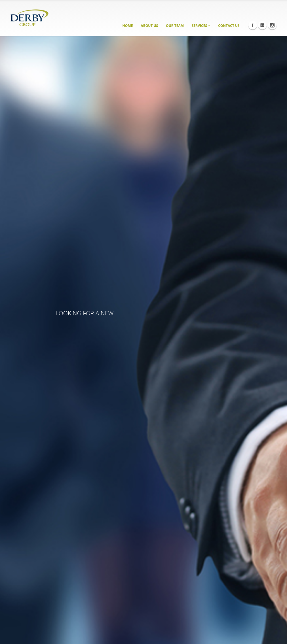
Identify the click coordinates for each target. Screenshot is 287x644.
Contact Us (229, 26)
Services (201, 26)
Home (128, 26)
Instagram (272, 25)
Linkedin (262, 25)
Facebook (253, 25)
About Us (149, 26)
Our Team (175, 26)
